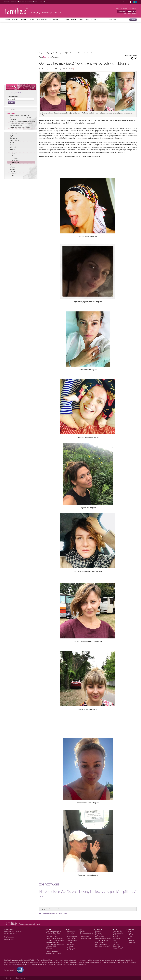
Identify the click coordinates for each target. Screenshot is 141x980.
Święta (115, 940)
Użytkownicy (71, 948)
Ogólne (12, 136)
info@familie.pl (9, 939)
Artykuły (13, 109)
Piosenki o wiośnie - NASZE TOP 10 (19, 116)
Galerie (130, 937)
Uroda (13, 151)
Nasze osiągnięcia (101, 944)
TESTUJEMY (65, 20)
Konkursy (15, 20)
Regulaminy (99, 935)
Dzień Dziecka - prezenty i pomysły (47, 20)
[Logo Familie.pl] (16, 12)
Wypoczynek (15, 162)
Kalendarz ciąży (51, 935)
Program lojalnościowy (103, 939)
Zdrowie (74, 20)
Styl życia (23, 20)
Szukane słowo (13, 96)
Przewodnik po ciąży (53, 933)
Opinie (82, 931)
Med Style (13, 176)
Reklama (98, 933)
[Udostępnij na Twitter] (135, 59)
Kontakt (98, 931)
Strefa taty (70, 946)
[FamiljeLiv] (135, 2)
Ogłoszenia (71, 931)
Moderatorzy (100, 937)
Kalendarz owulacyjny (53, 931)
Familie (8, 20)
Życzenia (131, 940)
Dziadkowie (13, 147)
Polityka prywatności (102, 946)
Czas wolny (13, 174)
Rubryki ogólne (72, 937)
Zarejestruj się (131, 11)
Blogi (129, 933)
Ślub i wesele (14, 138)
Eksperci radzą (72, 935)
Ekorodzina (70, 933)
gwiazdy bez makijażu (52, 909)
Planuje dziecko (14, 140)
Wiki (129, 939)
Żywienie (13, 165)
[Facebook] (131, 2)
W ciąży (93, 20)
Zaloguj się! (121, 11)
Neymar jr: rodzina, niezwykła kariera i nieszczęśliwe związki (21, 124)
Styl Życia (116, 944)
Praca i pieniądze (16, 160)
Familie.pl (47, 57)
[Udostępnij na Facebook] (132, 59)
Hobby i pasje (85, 937)
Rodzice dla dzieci (52, 952)
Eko (13, 156)
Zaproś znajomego (102, 940)
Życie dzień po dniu (87, 933)
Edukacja (49, 948)
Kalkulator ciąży (51, 937)
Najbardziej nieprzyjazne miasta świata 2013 (22, 121)
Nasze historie (14, 134)
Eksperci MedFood (119, 948)
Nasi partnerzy (100, 942)
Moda (13, 154)
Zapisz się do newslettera (130, 14)
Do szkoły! (13, 171)
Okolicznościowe (86, 939)
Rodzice (31, 20)
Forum (130, 931)
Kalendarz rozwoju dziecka (55, 944)
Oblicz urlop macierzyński (55, 939)
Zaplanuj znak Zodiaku (54, 954)
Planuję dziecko (84, 20)
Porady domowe (72, 950)
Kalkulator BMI (51, 946)
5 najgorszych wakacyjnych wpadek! (20, 127)
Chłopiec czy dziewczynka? (55, 940)
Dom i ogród (15, 158)
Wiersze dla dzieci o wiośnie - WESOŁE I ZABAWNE (21, 118)
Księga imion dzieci (52, 942)
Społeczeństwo (85, 935)
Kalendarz (49, 950)
